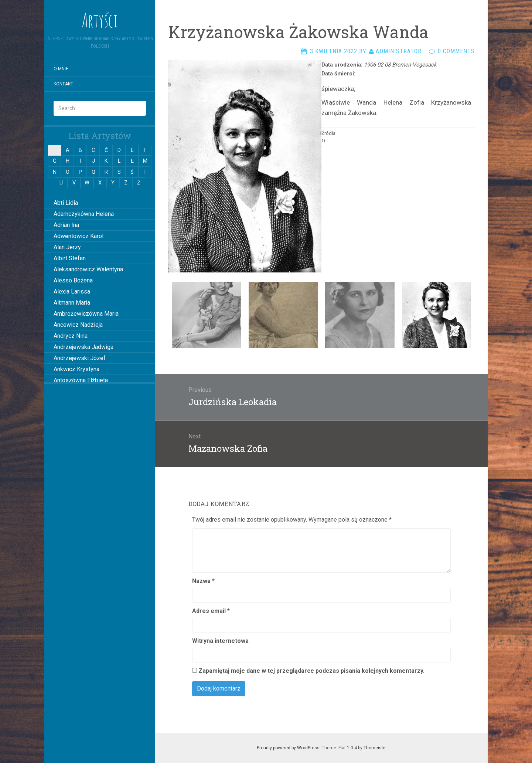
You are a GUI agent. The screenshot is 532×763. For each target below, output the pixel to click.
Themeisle (374, 748)
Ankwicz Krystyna (76, 369)
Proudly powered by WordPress (288, 748)
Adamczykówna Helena (84, 214)
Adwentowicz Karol (79, 236)
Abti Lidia (66, 203)
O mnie (61, 69)
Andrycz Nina (71, 336)
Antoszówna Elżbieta (81, 380)
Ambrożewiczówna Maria (86, 314)
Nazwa (203, 581)
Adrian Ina (66, 225)
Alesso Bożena (73, 280)
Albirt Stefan (70, 258)
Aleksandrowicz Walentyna (88, 269)
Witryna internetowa (220, 641)
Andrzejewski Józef (80, 358)
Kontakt (63, 84)
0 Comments (456, 51)
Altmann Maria (72, 303)
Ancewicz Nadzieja (78, 325)
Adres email (211, 611)
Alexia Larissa (72, 291)
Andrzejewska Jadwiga (83, 347)
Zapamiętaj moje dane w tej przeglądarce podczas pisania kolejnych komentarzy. (311, 671)
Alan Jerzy (67, 247)
